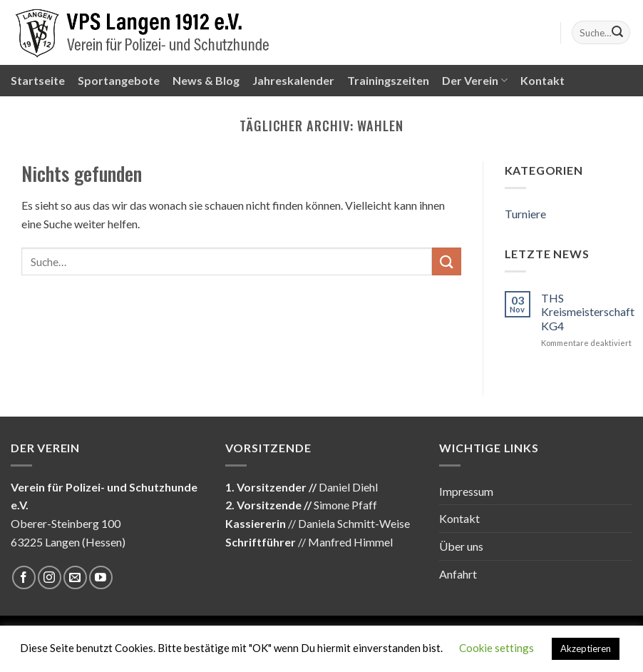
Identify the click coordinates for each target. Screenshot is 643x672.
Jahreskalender (293, 80)
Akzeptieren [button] (586, 648)
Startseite (38, 80)
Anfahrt (458, 574)
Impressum (466, 491)
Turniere (525, 214)
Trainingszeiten (388, 80)
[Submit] (617, 33)
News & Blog (206, 80)
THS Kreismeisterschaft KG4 (588, 311)
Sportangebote (119, 80)
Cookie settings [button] (497, 648)
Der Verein (475, 81)
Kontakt (542, 80)
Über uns (461, 546)
